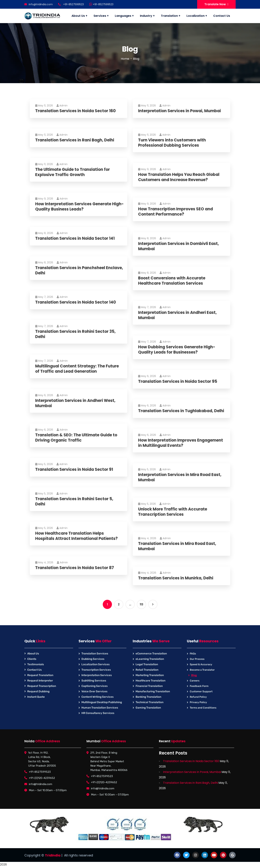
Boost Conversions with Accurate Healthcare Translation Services (172, 281)
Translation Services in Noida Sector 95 (178, 382)
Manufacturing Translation (153, 691)
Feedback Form (199, 686)
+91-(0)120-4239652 (42, 778)
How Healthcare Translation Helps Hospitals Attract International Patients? (76, 536)
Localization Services (96, 664)
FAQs (193, 654)
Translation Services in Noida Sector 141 (75, 239)
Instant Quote (36, 697)
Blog (194, 675)
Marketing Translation (150, 675)
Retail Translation (147, 670)
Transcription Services (96, 670)
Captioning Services (95, 686)
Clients (32, 659)
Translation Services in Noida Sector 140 (76, 302)
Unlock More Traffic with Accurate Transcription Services (173, 512)
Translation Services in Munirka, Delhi (176, 578)
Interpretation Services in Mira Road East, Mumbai (180, 477)
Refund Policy (198, 697)
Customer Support (201, 691)
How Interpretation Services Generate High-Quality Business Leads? (79, 207)
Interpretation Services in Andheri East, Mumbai (177, 315)
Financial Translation (149, 686)
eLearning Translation (150, 659)
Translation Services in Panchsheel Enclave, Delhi (79, 270)
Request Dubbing (38, 691)
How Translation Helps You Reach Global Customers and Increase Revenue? (179, 177)
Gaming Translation (148, 708)
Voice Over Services (94, 691)
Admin (62, 106)
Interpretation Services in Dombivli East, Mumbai (178, 246)
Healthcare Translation (150, 681)
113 (141, 604)
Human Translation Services (100, 708)
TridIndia (53, 855)
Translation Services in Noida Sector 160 (75, 111)
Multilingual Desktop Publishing (102, 702)
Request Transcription (42, 686)
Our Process (197, 659)
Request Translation (40, 675)
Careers (195, 681)
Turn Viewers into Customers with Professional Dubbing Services (172, 143)
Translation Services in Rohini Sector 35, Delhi (75, 334)
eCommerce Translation (151, 654)
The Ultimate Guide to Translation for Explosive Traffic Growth (72, 172)
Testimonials (36, 664)
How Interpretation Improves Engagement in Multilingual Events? (181, 443)
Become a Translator (202, 670)
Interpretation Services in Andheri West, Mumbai (75, 403)
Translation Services (95, 654)
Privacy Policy (198, 702)
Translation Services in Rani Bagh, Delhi (75, 140)
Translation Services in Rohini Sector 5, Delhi (74, 502)
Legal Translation (147, 664)
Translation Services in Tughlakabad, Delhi (181, 411)
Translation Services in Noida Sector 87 (75, 568)
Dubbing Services (93, 659)
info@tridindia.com (39, 4)
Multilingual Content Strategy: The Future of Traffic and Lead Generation (77, 369)
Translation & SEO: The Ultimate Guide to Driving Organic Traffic (76, 438)
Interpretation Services (97, 675)
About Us (33, 654)
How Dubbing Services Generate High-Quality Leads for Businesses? (177, 350)
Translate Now (216, 4)
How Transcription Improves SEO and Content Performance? (175, 212)
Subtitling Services (94, 681)
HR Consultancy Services (98, 713)
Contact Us (34, 670)
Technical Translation (149, 702)
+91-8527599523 (101, 4)
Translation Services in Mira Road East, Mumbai (177, 546)
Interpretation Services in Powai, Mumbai (179, 111)
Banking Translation (148, 697)
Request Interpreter (40, 681)
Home (125, 59)
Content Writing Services (97, 697)
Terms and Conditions (203, 708)
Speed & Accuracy (201, 664)
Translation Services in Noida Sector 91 (74, 470)
